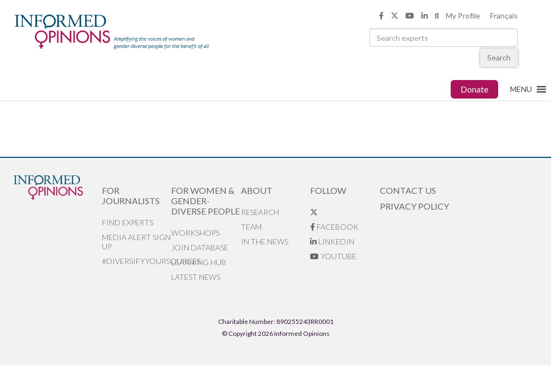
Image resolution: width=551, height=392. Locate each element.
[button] (521, 89)
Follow (328, 190)
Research (260, 212)
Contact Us (408, 190)
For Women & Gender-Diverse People (205, 201)
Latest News (196, 277)
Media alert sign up (136, 242)
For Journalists (131, 195)
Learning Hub (199, 262)
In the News (265, 241)
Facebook (334, 227)
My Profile (463, 16)
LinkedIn (332, 241)
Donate (474, 89)
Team (251, 227)
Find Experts (128, 222)
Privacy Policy (414, 206)
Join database (200, 247)
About (257, 190)
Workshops (195, 233)
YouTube (333, 256)
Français (504, 16)
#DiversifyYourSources (137, 261)
